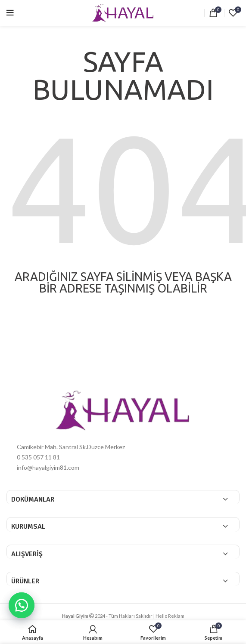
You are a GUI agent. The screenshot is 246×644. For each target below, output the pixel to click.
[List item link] (123, 457)
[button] (22, 605)
